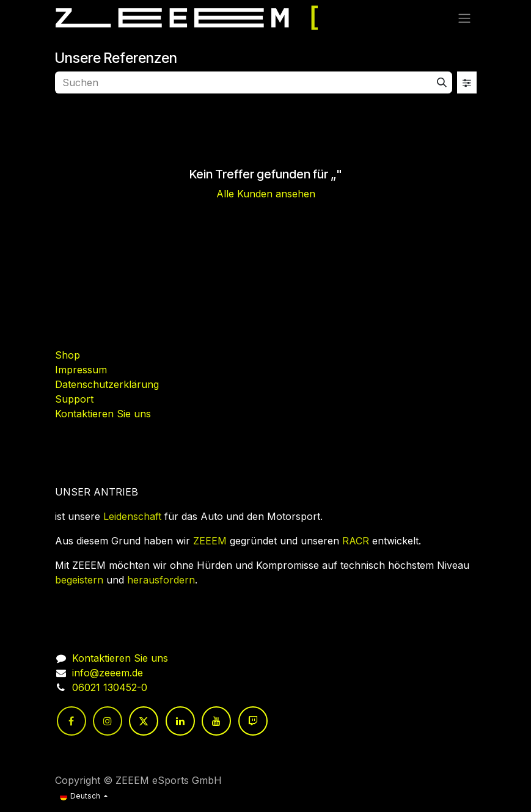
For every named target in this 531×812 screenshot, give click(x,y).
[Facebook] (71, 721)
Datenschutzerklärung (107, 384)
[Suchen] (442, 82)
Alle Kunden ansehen (266, 194)
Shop (68, 355)
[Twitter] (144, 721)
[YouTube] (216, 721)
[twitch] (253, 721)
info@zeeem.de (108, 673)
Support (74, 399)
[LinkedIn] (180, 721)
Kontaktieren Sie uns (103, 414)
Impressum (81, 370)
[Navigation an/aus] (464, 18)
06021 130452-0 (110, 687)
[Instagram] (108, 721)
